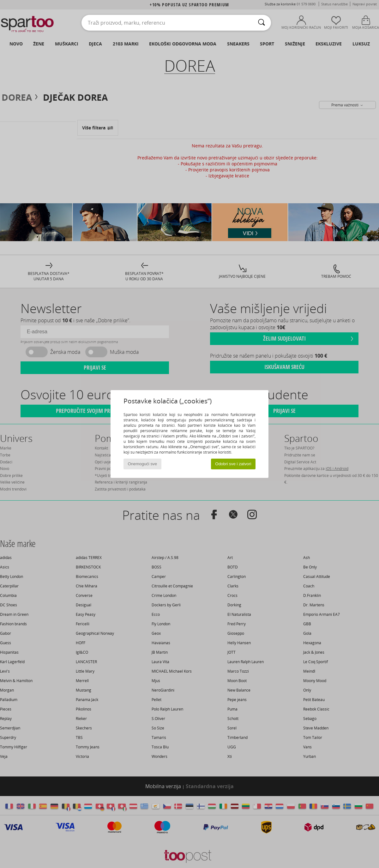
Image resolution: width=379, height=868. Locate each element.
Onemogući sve (143, 464)
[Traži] (262, 23)
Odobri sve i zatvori (233, 464)
